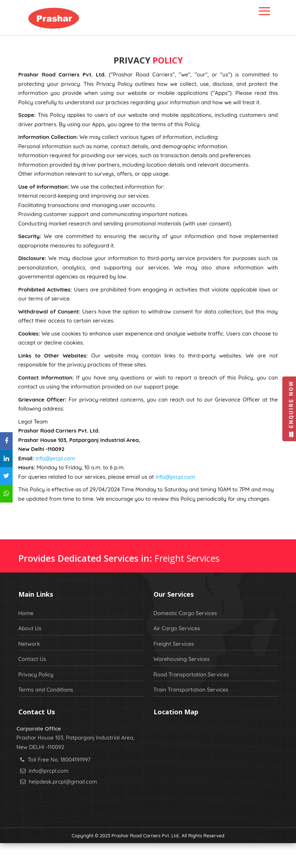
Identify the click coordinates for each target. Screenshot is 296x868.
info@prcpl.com (55, 458)
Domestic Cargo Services (185, 613)
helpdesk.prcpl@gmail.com (63, 782)
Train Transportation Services (191, 690)
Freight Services (174, 644)
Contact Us (32, 659)
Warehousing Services (182, 659)
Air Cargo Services (177, 628)
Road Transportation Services (191, 674)
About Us (30, 628)
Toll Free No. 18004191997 (59, 760)
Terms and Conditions (46, 690)
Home (26, 613)
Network (29, 644)
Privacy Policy (36, 674)
